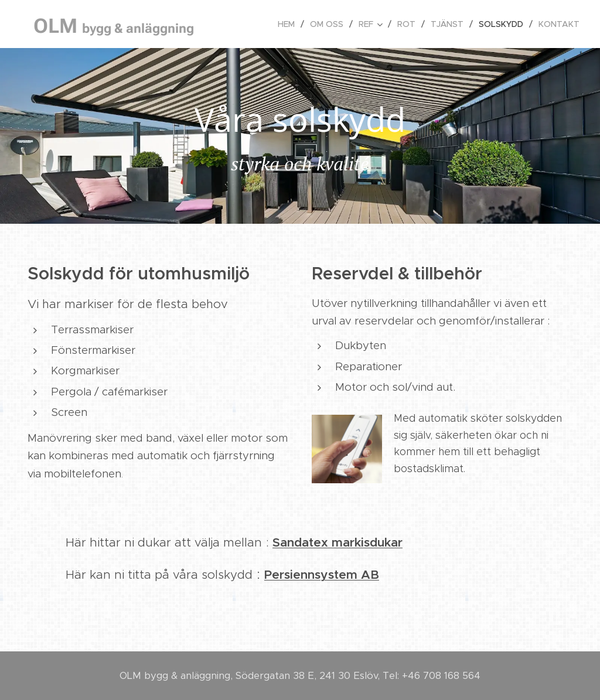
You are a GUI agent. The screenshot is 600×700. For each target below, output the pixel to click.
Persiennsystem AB (322, 575)
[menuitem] (289, 24)
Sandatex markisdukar (337, 542)
